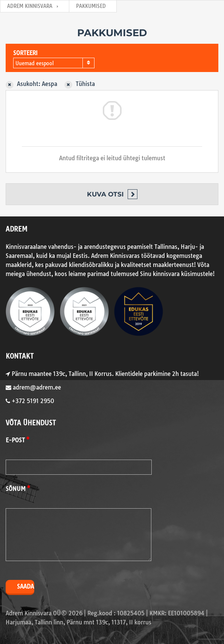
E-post (15, 440)
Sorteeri (25, 53)
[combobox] (54, 63)
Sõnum (16, 489)
